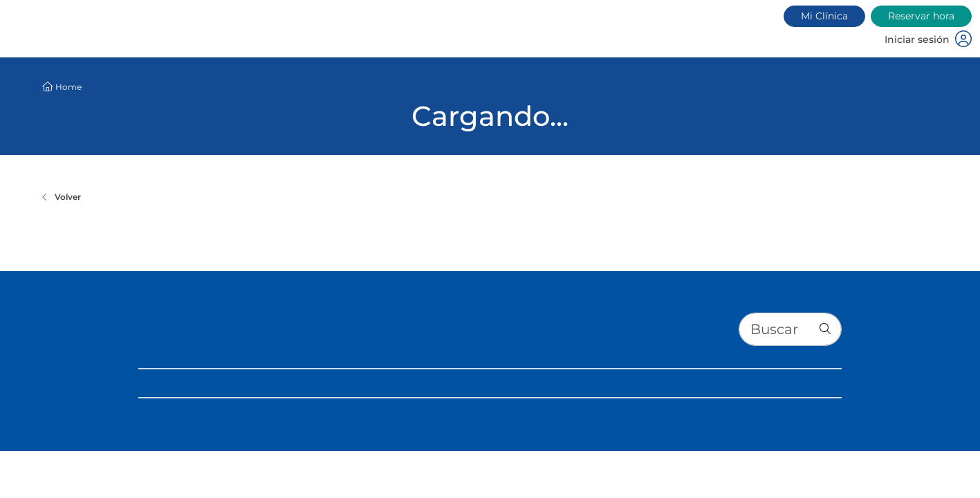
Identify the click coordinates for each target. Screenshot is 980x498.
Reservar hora (921, 16)
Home (68, 87)
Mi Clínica (824, 16)
